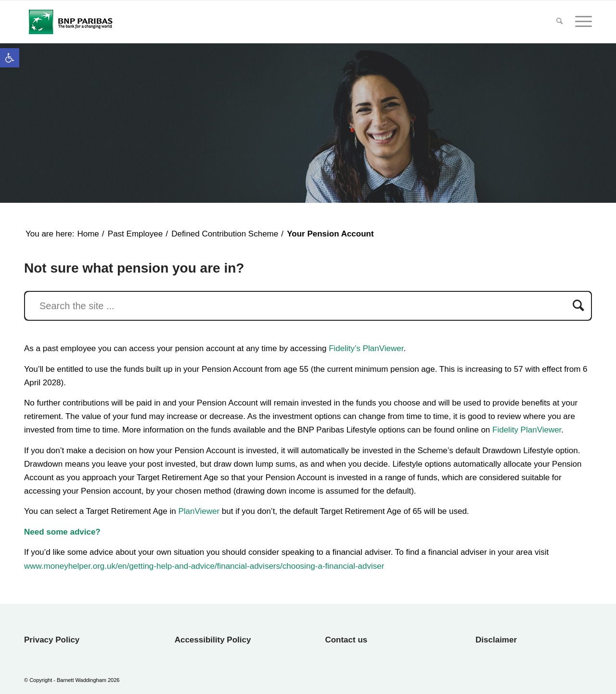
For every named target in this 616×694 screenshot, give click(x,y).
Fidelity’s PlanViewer (366, 348)
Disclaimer (496, 640)
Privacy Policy (52, 640)
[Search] (559, 22)
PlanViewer (199, 511)
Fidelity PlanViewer (527, 430)
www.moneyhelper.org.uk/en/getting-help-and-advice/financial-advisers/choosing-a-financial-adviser (204, 566)
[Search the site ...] (308, 306)
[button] (10, 58)
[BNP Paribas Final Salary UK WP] (70, 22)
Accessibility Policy (213, 640)
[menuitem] (559, 22)
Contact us (346, 640)
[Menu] (580, 22)
